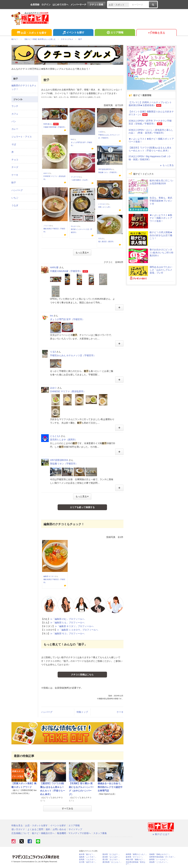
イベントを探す (73, 33)
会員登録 (35, 5)
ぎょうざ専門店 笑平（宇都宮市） (67, 319)
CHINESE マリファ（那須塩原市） (68, 391)
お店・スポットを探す (32, 33)
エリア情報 (115, 33)
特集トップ (82, 712)
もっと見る (167, 165)
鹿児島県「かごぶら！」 (112, 862)
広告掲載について (20, 833)
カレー (15, 129)
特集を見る (156, 33)
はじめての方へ (61, 5)
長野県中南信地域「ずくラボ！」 (163, 857)
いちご (15, 198)
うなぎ (15, 205)
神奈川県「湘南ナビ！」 (136, 860)
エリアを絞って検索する (82, 507)
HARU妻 (46, 124)
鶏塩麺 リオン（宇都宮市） (108, 172)
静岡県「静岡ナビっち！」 (137, 854)
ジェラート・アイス (22, 137)
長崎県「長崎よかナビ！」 (160, 854)
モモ (100, 238)
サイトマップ (75, 829)
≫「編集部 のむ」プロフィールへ (67, 619)
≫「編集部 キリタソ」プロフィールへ (74, 626)
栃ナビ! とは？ (161, 834)
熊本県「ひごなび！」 (111, 854)
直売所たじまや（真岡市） (64, 440)
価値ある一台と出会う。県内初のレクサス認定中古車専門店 (110, 787)
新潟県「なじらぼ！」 (111, 857)
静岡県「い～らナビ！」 (159, 860)
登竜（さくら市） (105, 207)
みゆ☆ (46, 173)
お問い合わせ (59, 829)
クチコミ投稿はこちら (82, 675)
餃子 (14, 182)
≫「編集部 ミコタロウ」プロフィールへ (78, 630)
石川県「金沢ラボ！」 (88, 862)
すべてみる (67, 809)
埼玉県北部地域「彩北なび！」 (136, 863)
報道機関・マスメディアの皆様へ (74, 833)
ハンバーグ (47, 712)
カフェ (15, 114)
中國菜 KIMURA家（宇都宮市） (55, 127)
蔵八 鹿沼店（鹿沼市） (107, 242)
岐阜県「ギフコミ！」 (135, 857)
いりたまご (102, 204)
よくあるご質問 (35, 829)
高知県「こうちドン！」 (159, 862)
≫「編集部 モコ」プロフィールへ (67, 633)
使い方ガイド (18, 829)
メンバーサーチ (78, 5)
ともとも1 (55, 436)
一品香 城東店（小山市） (80, 180)
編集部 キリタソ (49, 576)
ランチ (15, 106)
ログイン (46, 5)
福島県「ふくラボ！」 (88, 857)
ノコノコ (47, 226)
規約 (48, 829)
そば (14, 144)
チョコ (15, 160)
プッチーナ (75, 177)
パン (14, 121)
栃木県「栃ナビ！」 (87, 854)
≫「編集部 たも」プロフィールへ (67, 623)
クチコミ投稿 (96, 5)
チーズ (15, 167)
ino (72, 139)
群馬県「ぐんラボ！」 (88, 860)
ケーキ (120, 712)
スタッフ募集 (100, 833)
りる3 (100, 132)
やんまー (74, 226)
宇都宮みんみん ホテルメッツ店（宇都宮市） (73, 355)
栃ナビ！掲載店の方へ (43, 833)
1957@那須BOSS (105, 169)
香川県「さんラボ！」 (111, 860)
